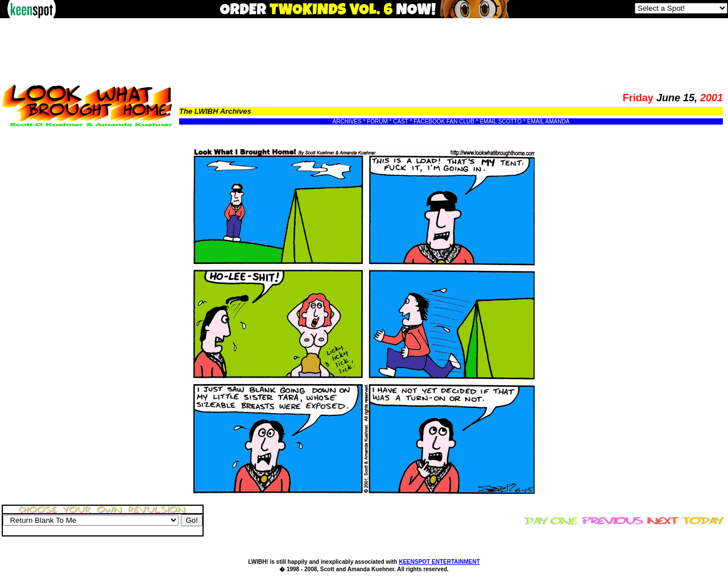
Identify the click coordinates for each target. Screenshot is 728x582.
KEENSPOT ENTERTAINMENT (439, 562)
